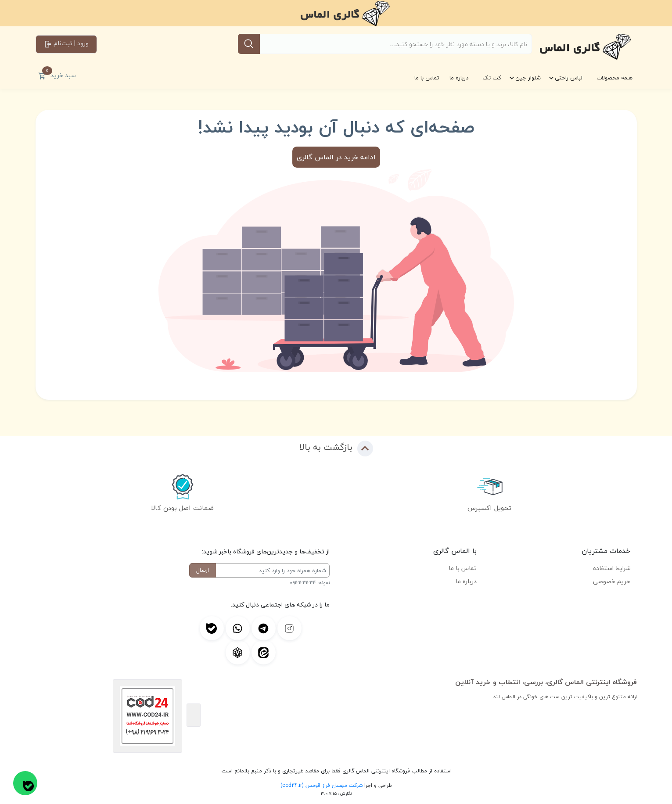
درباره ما (459, 78)
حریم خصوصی (612, 581)
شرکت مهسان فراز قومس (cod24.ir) (322, 785)
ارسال (203, 570)
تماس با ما (427, 78)
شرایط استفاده (612, 568)
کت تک (492, 78)
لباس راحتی (569, 78)
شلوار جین (528, 78)
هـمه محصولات (615, 78)
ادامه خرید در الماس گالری (336, 157)
